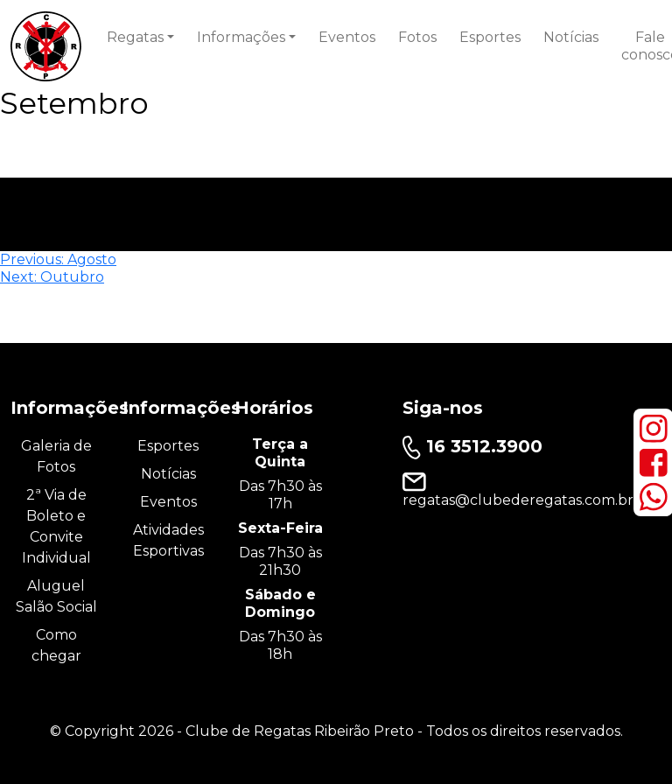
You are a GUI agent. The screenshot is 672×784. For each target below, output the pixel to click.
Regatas (135, 37)
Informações (241, 37)
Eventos (347, 37)
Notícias (571, 37)
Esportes (490, 37)
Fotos (417, 37)
